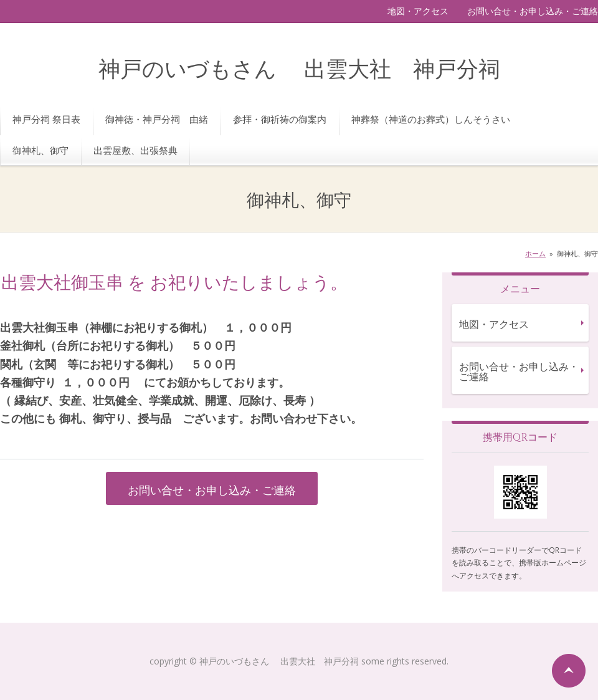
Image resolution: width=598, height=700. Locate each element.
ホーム (535, 253)
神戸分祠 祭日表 (46, 119)
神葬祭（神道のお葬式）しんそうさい (431, 119)
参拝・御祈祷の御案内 (280, 119)
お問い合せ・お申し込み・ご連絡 (533, 11)
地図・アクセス (418, 11)
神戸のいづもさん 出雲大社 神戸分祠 (299, 70)
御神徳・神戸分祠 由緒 (157, 119)
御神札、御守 (40, 150)
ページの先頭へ (569, 671)
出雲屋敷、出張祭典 (135, 150)
